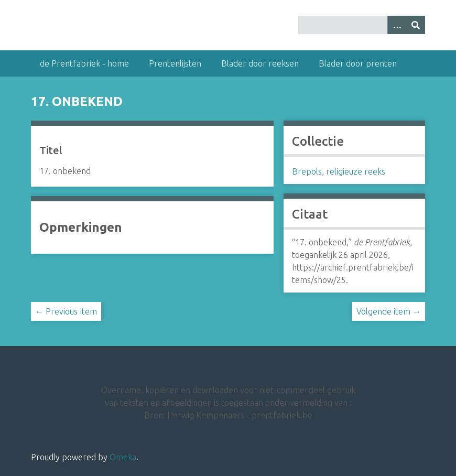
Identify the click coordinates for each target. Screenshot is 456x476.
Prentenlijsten (175, 63)
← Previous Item (66, 311)
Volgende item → (389, 311)
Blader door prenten (358, 63)
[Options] (397, 25)
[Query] (362, 25)
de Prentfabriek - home (84, 63)
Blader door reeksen (260, 63)
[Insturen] (416, 25)
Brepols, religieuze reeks (339, 171)
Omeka (123, 457)
